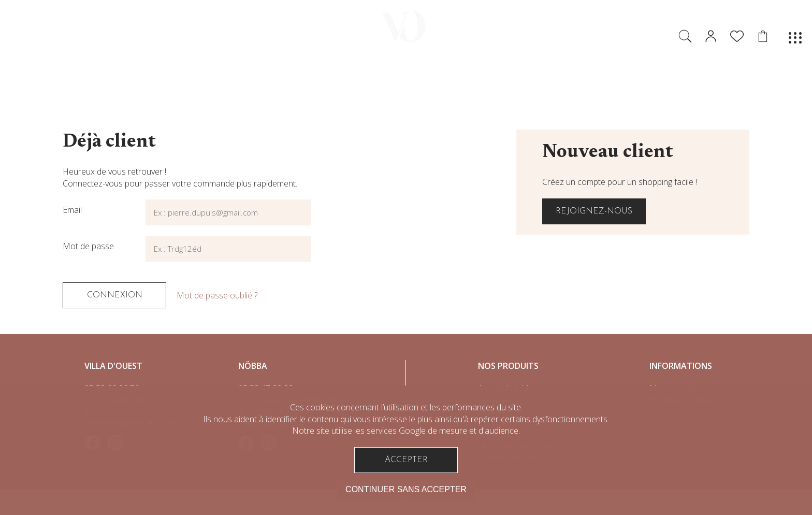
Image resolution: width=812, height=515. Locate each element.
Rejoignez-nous (594, 211)
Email (72, 210)
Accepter (406, 460)
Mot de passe (88, 246)
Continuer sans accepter (406, 489)
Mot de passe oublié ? (217, 295)
